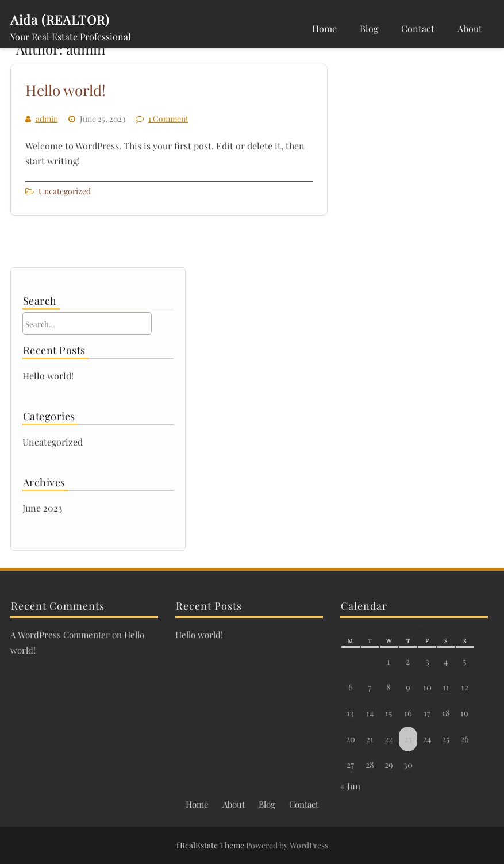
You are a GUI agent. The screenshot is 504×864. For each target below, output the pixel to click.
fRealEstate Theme (211, 845)
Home (324, 28)
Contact (418, 28)
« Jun (350, 786)
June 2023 (42, 508)
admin (47, 119)
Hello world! (66, 90)
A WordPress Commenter (60, 635)
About (470, 28)
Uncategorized (65, 191)
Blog (369, 28)
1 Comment (168, 119)
